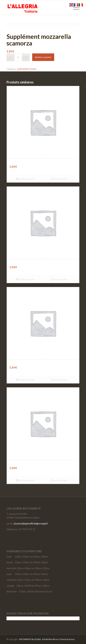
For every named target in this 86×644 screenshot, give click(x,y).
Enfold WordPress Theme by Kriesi (58, 639)
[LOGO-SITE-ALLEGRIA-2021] (36, 7)
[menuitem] (75, 7)
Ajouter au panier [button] (25, 179)
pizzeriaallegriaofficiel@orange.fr (31, 524)
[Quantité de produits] (18, 57)
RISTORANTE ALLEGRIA (30, 639)
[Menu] (75, 7)
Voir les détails (59, 179)
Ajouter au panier (43, 57)
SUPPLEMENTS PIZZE (27, 69)
